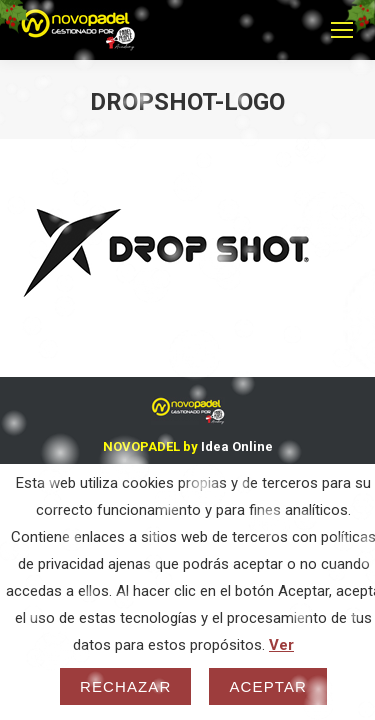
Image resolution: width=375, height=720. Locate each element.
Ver (281, 645)
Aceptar (268, 686)
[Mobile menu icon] (342, 30)
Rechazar (126, 686)
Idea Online (237, 446)
